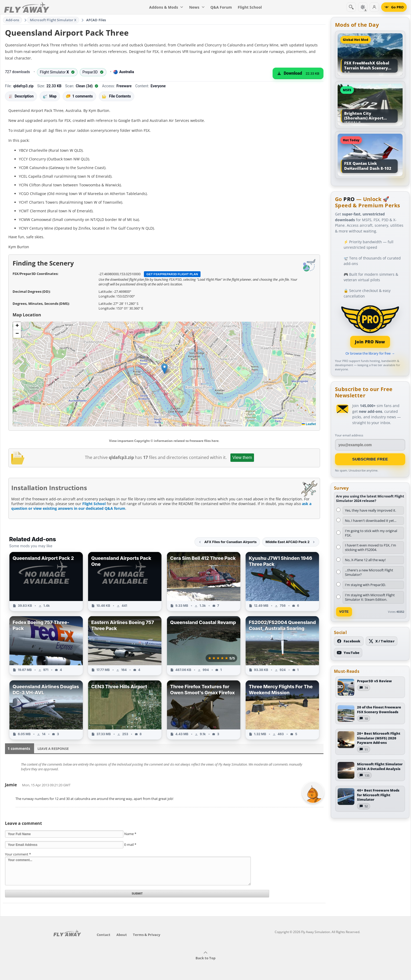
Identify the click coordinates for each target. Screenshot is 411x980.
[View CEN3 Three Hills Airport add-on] (125, 710)
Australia (124, 72)
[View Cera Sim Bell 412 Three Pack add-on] (204, 581)
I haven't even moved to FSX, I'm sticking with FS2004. (371, 547)
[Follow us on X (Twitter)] (382, 641)
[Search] (351, 7)
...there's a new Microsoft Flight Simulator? (369, 572)
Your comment (18, 854)
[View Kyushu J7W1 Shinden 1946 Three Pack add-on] (282, 581)
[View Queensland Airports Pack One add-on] (125, 581)
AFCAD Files (96, 20)
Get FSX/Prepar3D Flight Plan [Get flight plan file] (172, 274)
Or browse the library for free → (370, 353)
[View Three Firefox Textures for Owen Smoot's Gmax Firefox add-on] (204, 710)
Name (130, 834)
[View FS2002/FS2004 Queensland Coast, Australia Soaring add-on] (282, 646)
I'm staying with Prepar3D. (365, 585)
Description (21, 96)
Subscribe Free (370, 459)
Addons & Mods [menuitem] (166, 7)
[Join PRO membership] (370, 326)
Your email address (349, 435)
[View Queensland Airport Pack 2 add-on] (46, 581)
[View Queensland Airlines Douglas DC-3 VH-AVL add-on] (46, 710)
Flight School (94, 504)
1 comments (79, 96)
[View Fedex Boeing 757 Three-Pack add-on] (46, 646)
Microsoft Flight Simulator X (53, 20)
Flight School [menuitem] (250, 7)
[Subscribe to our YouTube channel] (348, 653)
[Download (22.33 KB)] (298, 73)
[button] (164, 369)
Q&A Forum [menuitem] (221, 7)
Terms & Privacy (147, 935)
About (122, 935)
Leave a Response (53, 749)
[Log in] (374, 7)
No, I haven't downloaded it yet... (371, 521)
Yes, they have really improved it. (371, 510)
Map (50, 96)
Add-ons (13, 20)
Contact (104, 935)
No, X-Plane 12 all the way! (365, 560)
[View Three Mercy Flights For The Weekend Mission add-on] (282, 710)
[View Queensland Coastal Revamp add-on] (204, 646)
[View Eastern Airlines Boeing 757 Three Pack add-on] (125, 646)
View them (242, 457)
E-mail (130, 844)
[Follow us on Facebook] (349, 641)
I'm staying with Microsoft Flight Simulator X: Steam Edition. (370, 597)
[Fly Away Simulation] (27, 7)
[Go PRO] (394, 7)
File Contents (117, 96)
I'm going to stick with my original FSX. (371, 533)
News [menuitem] (197, 7)
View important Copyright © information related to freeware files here (164, 441)
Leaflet (309, 424)
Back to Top (206, 956)
